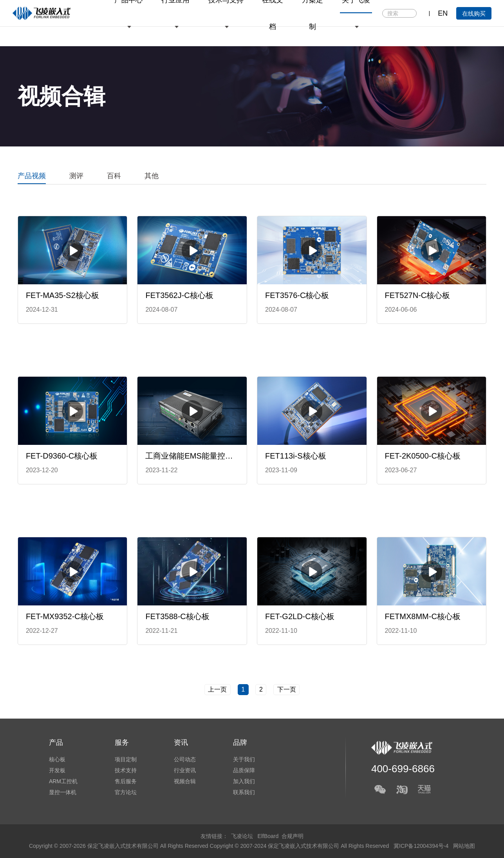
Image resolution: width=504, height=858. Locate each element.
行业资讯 (185, 770)
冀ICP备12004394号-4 (422, 846)
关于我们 (244, 759)
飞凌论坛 (242, 836)
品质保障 (244, 770)
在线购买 (474, 14)
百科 (114, 176)
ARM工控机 (63, 781)
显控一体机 (63, 792)
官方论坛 (126, 792)
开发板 (57, 770)
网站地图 (464, 846)
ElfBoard (268, 836)
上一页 (217, 689)
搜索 (410, 14)
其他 (152, 176)
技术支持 (126, 770)
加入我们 (244, 781)
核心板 (57, 759)
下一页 (287, 689)
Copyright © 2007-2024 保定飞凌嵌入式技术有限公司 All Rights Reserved (300, 846)
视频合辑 (185, 781)
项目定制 (126, 759)
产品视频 (32, 176)
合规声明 (293, 836)
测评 (76, 176)
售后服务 (126, 781)
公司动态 (185, 759)
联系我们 (244, 792)
